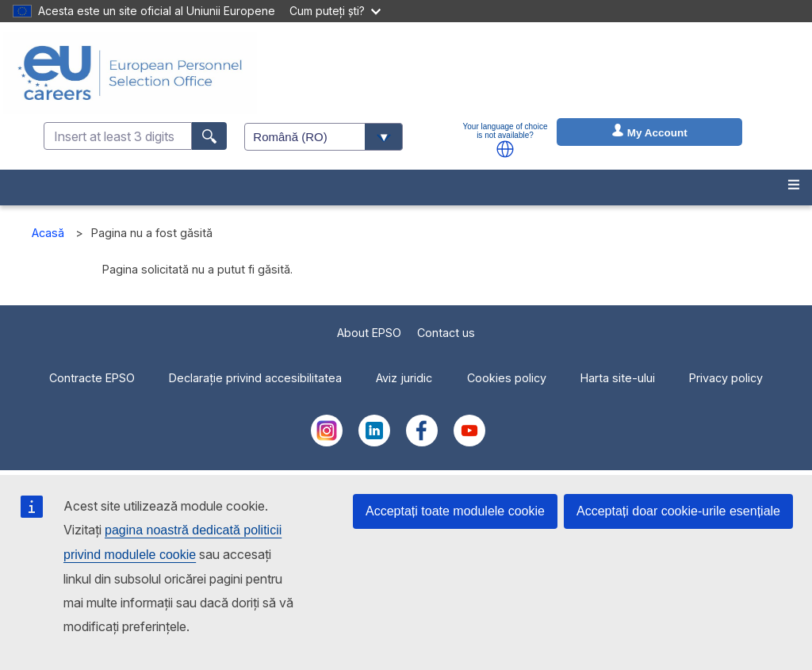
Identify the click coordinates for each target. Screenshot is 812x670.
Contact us (446, 333)
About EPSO (369, 333)
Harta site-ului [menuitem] (618, 378)
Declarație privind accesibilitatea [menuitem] (255, 378)
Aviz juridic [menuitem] (404, 378)
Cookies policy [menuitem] (507, 378)
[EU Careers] (130, 73)
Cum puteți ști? (335, 11)
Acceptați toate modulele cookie (455, 511)
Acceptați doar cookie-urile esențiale (678, 511)
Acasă (48, 233)
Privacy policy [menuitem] (726, 378)
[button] (505, 149)
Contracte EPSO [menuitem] (92, 378)
